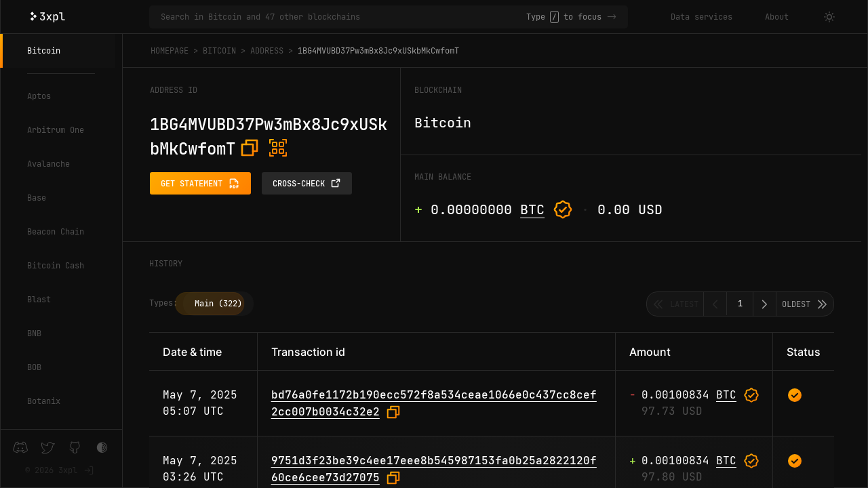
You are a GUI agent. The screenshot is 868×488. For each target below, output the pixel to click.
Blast (39, 300)
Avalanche (48, 164)
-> (612, 17)
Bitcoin (44, 51)
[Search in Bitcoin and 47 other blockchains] (343, 17)
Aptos (39, 96)
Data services (702, 17)
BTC (532, 209)
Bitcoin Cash (56, 266)
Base (37, 198)
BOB (34, 367)
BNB (34, 333)
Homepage (170, 51)
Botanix (44, 401)
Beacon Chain (56, 232)
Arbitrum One (56, 130)
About (777, 17)
